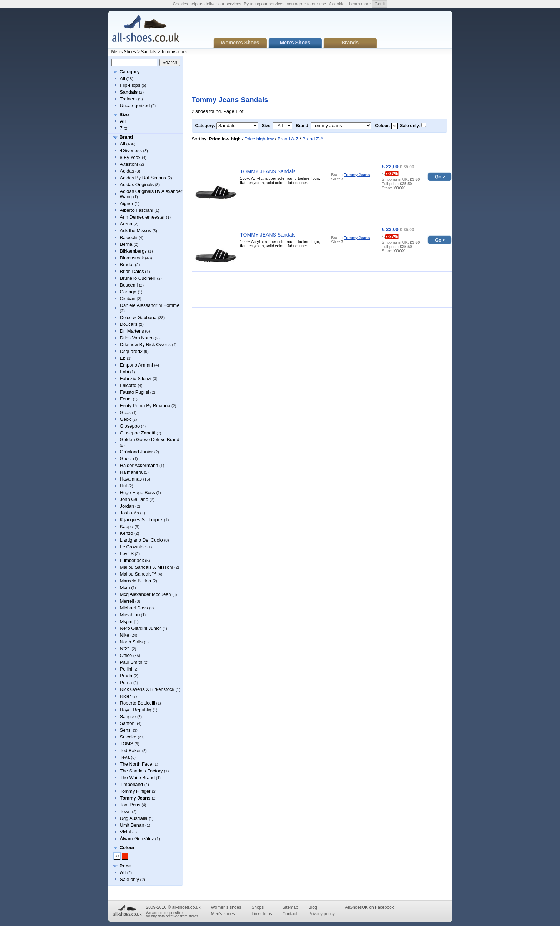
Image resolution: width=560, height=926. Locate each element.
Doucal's (129, 324)
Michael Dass (134, 608)
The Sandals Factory (141, 771)
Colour (127, 848)
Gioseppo (130, 426)
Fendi (126, 399)
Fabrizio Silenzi (136, 379)
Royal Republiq (136, 710)
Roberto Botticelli (137, 703)
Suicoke (128, 737)
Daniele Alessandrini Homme (150, 305)
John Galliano (134, 499)
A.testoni (129, 164)
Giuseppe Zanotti (138, 433)
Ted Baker (131, 750)
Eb (123, 358)
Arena (126, 224)
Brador (127, 265)
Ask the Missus (136, 231)
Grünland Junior (137, 452)
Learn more (360, 4)
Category (130, 72)
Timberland (132, 784)
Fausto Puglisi (135, 392)
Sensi (126, 730)
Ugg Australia (134, 818)
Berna (126, 244)
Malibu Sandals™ (138, 574)
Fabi (124, 372)
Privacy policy (322, 914)
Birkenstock (132, 258)
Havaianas (131, 479)
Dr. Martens (132, 331)
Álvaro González (137, 839)
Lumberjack (132, 560)
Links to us (262, 914)
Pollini (126, 669)
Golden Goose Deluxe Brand (150, 440)
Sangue (128, 716)
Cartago (128, 292)
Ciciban (128, 298)
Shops (257, 907)
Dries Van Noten (137, 338)
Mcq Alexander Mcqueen (146, 594)
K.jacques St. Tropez (141, 520)
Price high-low (259, 139)
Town (125, 812)
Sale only (129, 879)
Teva (125, 757)
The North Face (136, 764)
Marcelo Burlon (136, 581)
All (122, 78)
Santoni (128, 723)
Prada (126, 676)
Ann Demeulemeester (142, 217)
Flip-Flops (130, 85)
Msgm (126, 621)
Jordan (127, 506)
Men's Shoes (124, 52)
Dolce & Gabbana (138, 317)
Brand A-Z (288, 139)
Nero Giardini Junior (141, 628)
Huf (124, 486)
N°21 (125, 649)
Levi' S (127, 554)
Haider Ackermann (139, 465)
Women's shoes (226, 907)
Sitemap (290, 907)
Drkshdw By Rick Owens (145, 345)
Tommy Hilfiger (135, 791)
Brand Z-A (313, 139)
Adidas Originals (137, 185)
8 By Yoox (130, 157)
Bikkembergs (133, 251)
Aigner (127, 203)
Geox (126, 419)
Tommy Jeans (174, 52)
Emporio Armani (136, 365)
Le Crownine (133, 547)
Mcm (125, 588)
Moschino (130, 615)
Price (125, 866)
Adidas (127, 171)
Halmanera (131, 472)
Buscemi (129, 285)
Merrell (127, 601)
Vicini (126, 832)
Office (126, 655)
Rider (126, 696)
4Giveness (131, 151)
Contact (290, 914)
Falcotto (128, 385)
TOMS (127, 744)
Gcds (125, 412)
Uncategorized (135, 106)
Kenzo (127, 533)
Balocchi (129, 237)
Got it (380, 4)
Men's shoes (223, 914)
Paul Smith (131, 662)
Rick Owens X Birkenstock (147, 689)
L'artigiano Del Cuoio (141, 540)
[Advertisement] (322, 74)
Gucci (126, 459)
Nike (125, 635)
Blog (313, 907)
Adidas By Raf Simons (143, 178)
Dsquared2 (131, 351)
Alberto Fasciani (137, 210)
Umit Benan (132, 825)
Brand (126, 137)
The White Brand (137, 778)
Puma (126, 683)
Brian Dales (132, 271)
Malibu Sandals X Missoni (147, 567)
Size (124, 114)
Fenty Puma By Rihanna (145, 406)
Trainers (128, 99)
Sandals (148, 52)
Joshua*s (129, 513)
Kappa (127, 526)
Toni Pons (130, 805)
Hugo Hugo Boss (137, 492)
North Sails (131, 642)
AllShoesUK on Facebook (369, 907)
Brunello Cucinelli (138, 278)
